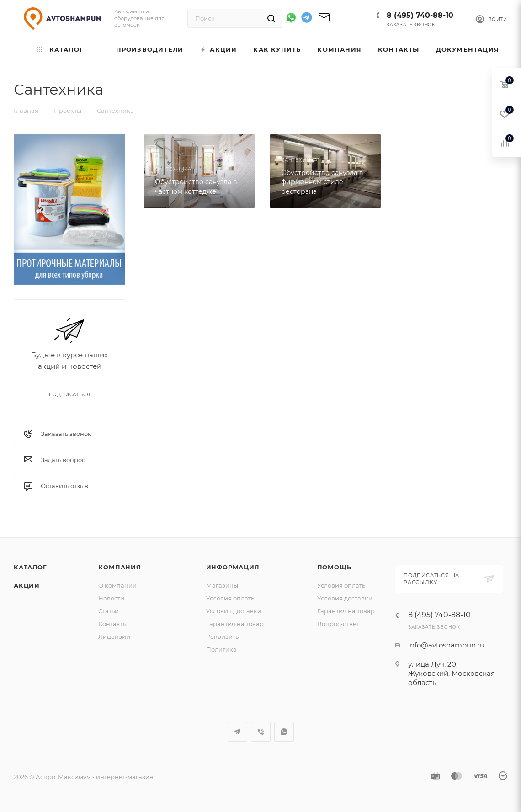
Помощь (334, 567)
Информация (233, 567)
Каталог (30, 567)
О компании (117, 585)
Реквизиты (223, 637)
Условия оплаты (231, 598)
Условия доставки (234, 611)
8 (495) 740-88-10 (420, 15)
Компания (120, 567)
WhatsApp (284, 732)
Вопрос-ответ (338, 624)
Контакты (113, 624)
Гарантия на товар (235, 624)
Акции (27, 585)
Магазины (222, 585)
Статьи (109, 611)
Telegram (237, 732)
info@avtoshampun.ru (446, 645)
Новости (111, 598)
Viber (261, 732)
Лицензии (114, 637)
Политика (221, 649)
